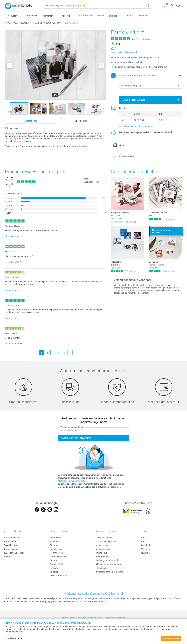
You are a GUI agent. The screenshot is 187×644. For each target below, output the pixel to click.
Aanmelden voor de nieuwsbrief (76, 438)
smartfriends (102, 557)
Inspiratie (144, 16)
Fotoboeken (32, 16)
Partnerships (102, 568)
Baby (144, 542)
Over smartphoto (59, 532)
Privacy (53, 560)
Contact (130, 16)
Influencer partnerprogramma (109, 572)
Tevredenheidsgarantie (106, 542)
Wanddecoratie (11, 545)
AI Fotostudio (85, 16)
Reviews (54, 568)
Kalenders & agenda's (14, 553)
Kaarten (8, 557)
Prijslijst (54, 572)
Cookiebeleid (56, 564)
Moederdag (147, 545)
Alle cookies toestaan (171, 638)
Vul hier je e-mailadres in (72, 427)
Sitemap (54, 545)
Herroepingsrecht (58, 557)
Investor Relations (59, 576)
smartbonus (101, 553)
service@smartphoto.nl (107, 560)
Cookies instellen (16, 638)
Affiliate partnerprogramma (108, 564)
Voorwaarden (56, 553)
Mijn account (102, 545)
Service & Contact (104, 538)
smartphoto (56, 538)
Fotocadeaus (10, 549)
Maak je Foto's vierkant (134, 100)
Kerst (144, 538)
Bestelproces (56, 549)
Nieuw (101, 16)
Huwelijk (145, 553)
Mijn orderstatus (103, 549)
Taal (86, 179)
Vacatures (55, 542)
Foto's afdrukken (12, 538)
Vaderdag (146, 549)
